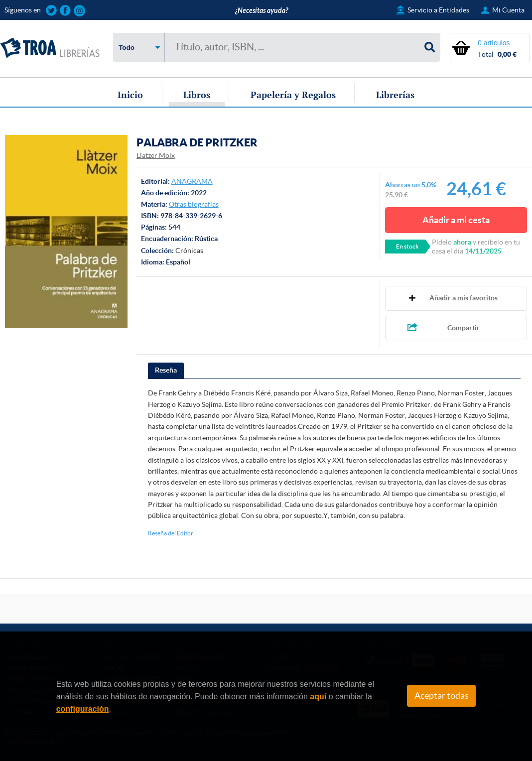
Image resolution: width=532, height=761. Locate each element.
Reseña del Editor (171, 533)
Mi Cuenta (508, 10)
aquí (318, 697)
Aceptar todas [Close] (442, 696)
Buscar (430, 47)
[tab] (166, 371)
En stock (407, 246)
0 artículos (494, 43)
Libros (197, 95)
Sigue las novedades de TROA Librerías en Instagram (79, 11)
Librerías (395, 95)
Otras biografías (194, 204)
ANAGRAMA (192, 181)
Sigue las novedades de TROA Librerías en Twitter (52, 11)
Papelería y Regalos (293, 95)
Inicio (130, 95)
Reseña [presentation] (166, 370)
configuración (83, 709)
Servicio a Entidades (438, 10)
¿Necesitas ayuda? (262, 11)
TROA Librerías (50, 48)
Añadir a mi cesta (456, 220)
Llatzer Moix (156, 155)
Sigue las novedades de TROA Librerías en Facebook (66, 11)
